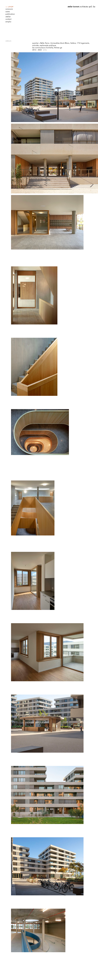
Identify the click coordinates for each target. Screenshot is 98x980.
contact (8, 19)
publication (10, 14)
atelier (8, 17)
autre (8, 12)
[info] (45, 50)
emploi (8, 22)
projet (11, 7)
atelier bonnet (73, 7)
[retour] (8, 41)
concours (9, 9)
